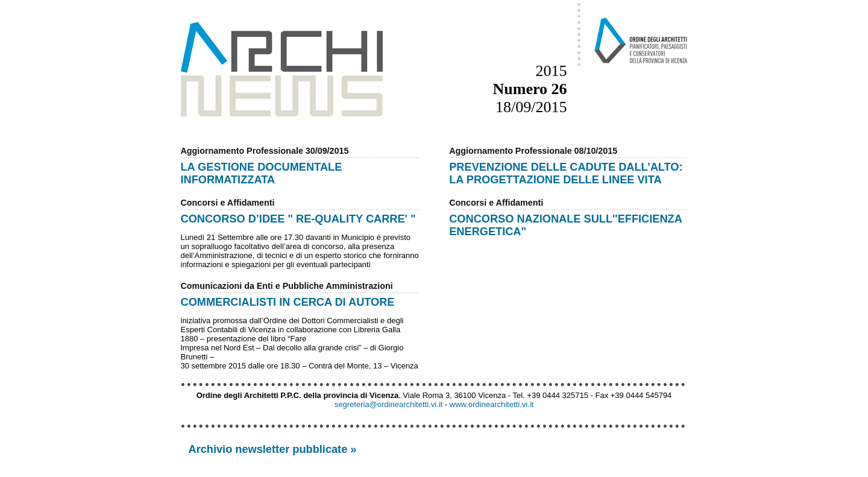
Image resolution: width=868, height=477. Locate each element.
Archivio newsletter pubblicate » (273, 449)
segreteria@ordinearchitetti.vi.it (388, 404)
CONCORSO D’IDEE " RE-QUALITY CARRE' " (298, 219)
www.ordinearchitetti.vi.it (492, 404)
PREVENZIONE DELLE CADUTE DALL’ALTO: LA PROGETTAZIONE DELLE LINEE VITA (566, 173)
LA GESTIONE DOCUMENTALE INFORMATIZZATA (262, 173)
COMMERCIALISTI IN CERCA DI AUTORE (288, 302)
